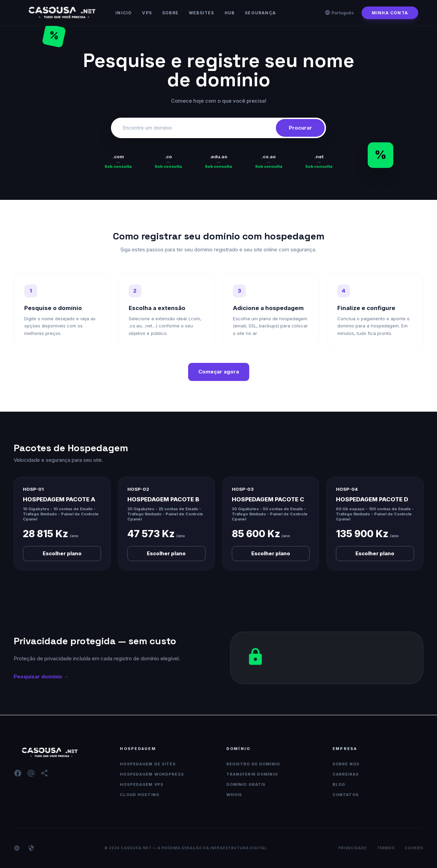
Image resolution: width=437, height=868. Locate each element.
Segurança (260, 13)
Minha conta (390, 13)
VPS (147, 13)
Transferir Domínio (252, 774)
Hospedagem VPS (142, 784)
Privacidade (353, 848)
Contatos (346, 795)
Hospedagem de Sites (148, 764)
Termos (386, 848)
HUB (230, 13)
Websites (202, 13)
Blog (339, 784)
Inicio (124, 13)
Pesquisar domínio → (41, 676)
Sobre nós (346, 764)
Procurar (300, 128)
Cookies (414, 848)
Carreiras (346, 774)
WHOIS (234, 795)
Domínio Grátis (246, 784)
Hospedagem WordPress (152, 774)
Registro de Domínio (253, 764)
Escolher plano (62, 553)
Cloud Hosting (140, 795)
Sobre (170, 13)
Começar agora (219, 372)
